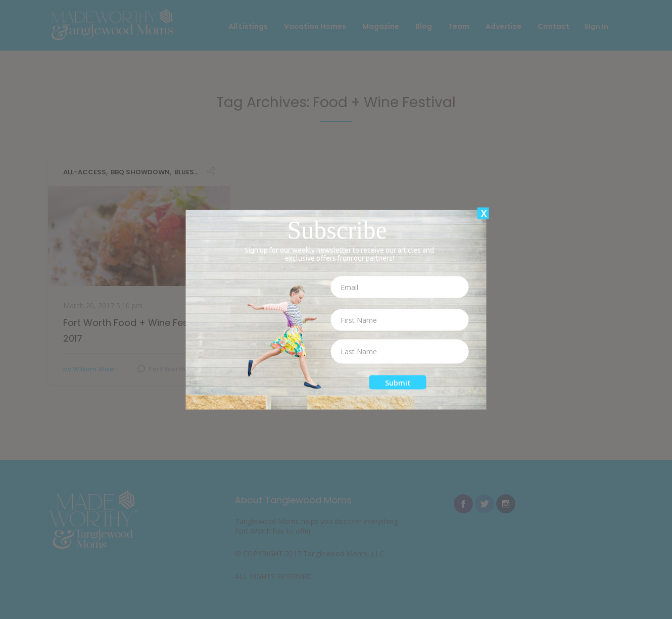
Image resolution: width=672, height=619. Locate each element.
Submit (398, 382)
